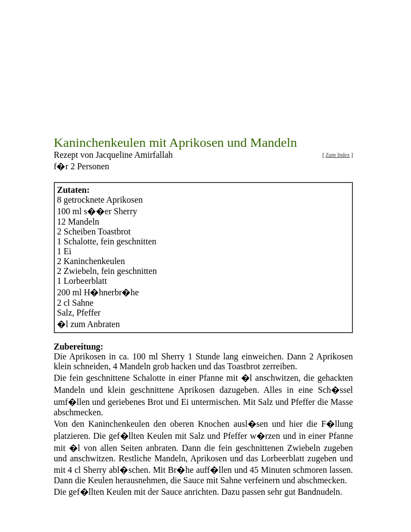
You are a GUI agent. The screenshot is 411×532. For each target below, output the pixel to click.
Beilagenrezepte (258, 507)
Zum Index (338, 121)
